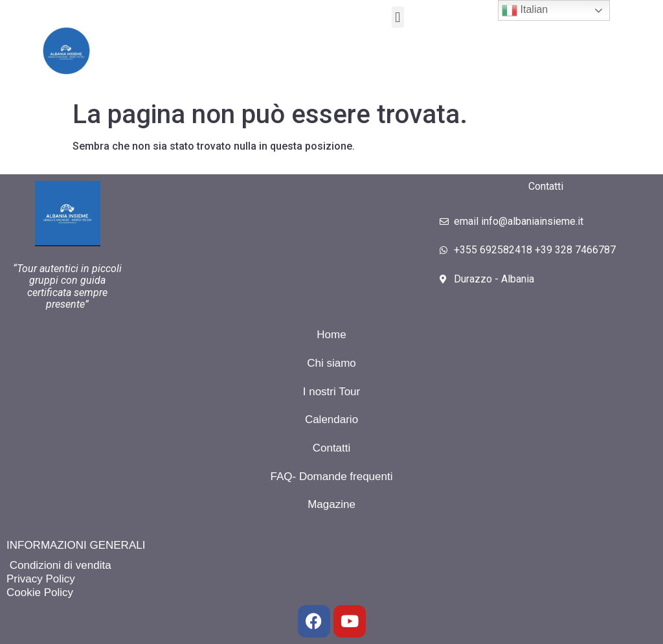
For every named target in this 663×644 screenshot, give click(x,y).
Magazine (331, 504)
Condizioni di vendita (59, 565)
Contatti (332, 448)
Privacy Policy (41, 579)
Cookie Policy (40, 592)
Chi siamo (331, 363)
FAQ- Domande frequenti (332, 477)
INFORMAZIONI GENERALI (76, 545)
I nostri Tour (332, 392)
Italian (525, 10)
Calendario (331, 420)
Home (331, 335)
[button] (398, 17)
